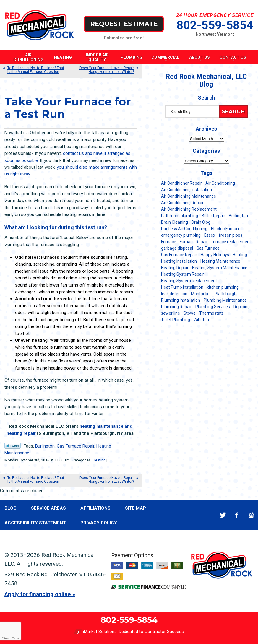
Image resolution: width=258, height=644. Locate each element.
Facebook (237, 515)
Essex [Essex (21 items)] (210, 235)
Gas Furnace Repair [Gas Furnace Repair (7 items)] (179, 255)
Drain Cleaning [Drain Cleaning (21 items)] (175, 222)
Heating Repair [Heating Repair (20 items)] (175, 268)
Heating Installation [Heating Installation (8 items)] (179, 261)
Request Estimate (124, 24)
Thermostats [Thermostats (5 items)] (211, 313)
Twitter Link (13, 446)
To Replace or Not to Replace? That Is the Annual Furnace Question (36, 70)
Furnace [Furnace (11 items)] (169, 242)
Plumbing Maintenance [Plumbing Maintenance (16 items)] (225, 300)
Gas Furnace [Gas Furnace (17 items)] (208, 248)
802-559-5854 (215, 25)
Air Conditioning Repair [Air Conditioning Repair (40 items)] (182, 203)
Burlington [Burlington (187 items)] (238, 216)
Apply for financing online (38, 594)
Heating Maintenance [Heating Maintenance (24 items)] (220, 261)
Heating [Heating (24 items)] (240, 255)
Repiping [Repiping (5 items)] (242, 307)
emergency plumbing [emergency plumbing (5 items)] (181, 235)
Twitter (223, 515)
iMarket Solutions (100, 632)
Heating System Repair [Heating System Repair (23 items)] (182, 274)
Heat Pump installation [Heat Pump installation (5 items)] (182, 287)
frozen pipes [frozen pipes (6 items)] (231, 235)
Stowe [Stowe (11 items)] (190, 313)
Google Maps (251, 515)
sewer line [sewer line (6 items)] (171, 313)
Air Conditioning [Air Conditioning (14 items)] (220, 183)
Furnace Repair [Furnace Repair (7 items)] (194, 242)
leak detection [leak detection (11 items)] (174, 294)
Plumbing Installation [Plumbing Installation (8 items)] (181, 300)
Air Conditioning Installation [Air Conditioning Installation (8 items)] (186, 190)
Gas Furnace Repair (76, 446)
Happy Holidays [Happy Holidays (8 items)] (215, 255)
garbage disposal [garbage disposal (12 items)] (177, 248)
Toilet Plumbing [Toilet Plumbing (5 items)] (176, 320)
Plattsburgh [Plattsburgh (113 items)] (225, 294)
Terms (16, 638)
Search (233, 111)
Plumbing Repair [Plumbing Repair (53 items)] (176, 307)
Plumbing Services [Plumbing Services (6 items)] (213, 307)
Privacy (6, 638)
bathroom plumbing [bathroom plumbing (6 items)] (180, 216)
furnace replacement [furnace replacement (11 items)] (231, 242)
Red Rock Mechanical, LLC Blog (206, 80)
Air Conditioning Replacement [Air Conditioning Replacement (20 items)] (189, 209)
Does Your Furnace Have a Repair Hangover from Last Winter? (107, 70)
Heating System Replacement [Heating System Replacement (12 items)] (189, 281)
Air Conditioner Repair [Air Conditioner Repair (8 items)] (181, 183)
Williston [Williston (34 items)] (201, 320)
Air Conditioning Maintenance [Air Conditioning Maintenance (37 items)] (189, 196)
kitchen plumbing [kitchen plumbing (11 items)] (223, 287)
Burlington (45, 446)
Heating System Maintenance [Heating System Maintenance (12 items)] (220, 268)
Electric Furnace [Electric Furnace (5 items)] (226, 229)
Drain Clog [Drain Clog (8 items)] (201, 222)
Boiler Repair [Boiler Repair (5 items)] (213, 216)
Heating (99, 460)
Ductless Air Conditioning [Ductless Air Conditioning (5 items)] (184, 229)
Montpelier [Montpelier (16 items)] (201, 294)
